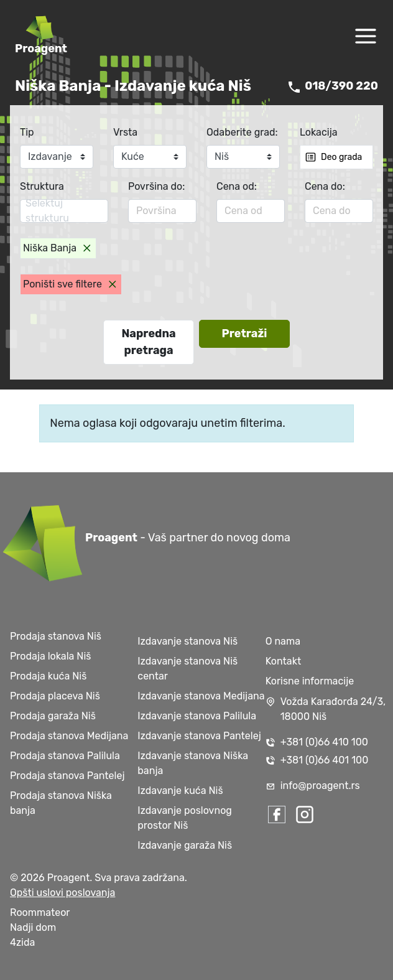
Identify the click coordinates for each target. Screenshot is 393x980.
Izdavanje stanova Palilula (197, 716)
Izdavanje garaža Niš (185, 845)
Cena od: (237, 186)
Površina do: (156, 186)
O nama (283, 641)
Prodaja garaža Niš (53, 716)
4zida (22, 942)
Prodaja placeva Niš (55, 696)
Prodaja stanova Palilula (65, 756)
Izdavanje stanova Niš (187, 641)
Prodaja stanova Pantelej (67, 776)
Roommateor (40, 912)
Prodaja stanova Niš (56, 636)
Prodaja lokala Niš (50, 656)
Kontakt (284, 661)
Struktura (42, 186)
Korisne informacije (310, 681)
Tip (27, 132)
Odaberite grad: (242, 132)
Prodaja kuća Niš (48, 676)
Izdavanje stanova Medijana (201, 696)
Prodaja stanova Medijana (69, 736)
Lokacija (319, 132)
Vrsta (125, 132)
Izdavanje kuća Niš (180, 791)
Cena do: (325, 186)
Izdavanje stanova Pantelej (199, 736)
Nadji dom (33, 927)
